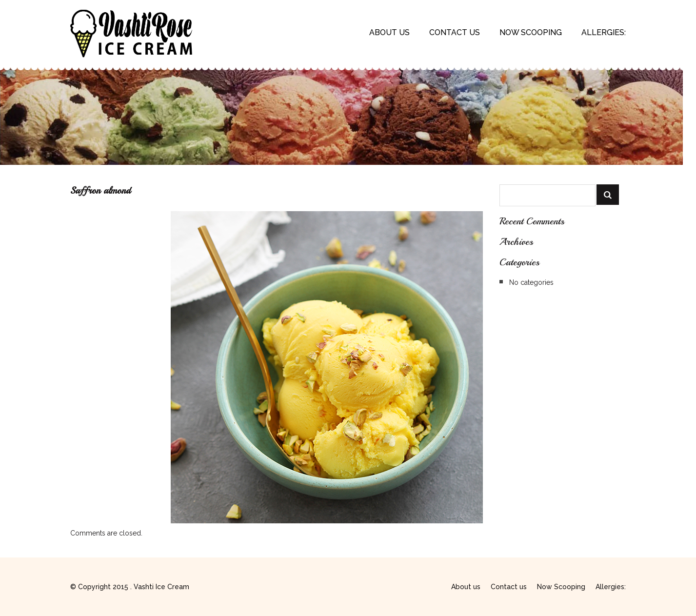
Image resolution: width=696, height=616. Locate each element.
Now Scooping (531, 32)
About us (389, 32)
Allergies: (604, 32)
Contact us (455, 32)
